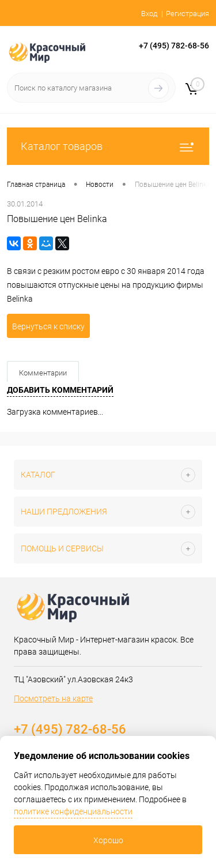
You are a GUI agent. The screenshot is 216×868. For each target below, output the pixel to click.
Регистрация (187, 14)
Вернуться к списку (48, 326)
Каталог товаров (108, 146)
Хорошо (108, 840)
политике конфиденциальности (73, 811)
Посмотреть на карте (53, 698)
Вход (149, 14)
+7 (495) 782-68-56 (174, 46)
